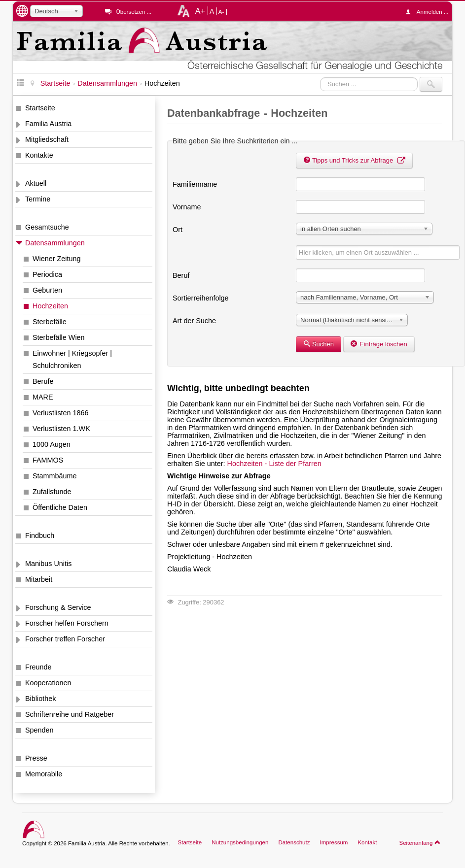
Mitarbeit (39, 579)
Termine (38, 199)
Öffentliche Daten (60, 507)
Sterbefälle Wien (59, 337)
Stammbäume (55, 476)
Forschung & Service (58, 607)
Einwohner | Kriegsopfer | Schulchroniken (72, 359)
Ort (178, 230)
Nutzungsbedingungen (240, 842)
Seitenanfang (420, 842)
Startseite (40, 108)
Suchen (319, 344)
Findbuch (40, 535)
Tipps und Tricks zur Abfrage (354, 160)
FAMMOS (48, 460)
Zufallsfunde (52, 492)
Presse (36, 758)
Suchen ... (320, 77)
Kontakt (367, 842)
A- (221, 12)
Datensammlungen (55, 243)
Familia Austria (48, 124)
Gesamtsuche (47, 227)
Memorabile (44, 774)
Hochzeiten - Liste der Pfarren (274, 464)
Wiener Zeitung (57, 259)
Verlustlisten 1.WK (61, 429)
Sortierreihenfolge (201, 298)
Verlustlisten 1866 (61, 413)
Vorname (187, 207)
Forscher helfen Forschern (67, 623)
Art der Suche (194, 321)
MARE (43, 397)
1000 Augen (52, 444)
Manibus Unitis (48, 564)
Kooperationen (48, 683)
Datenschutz (294, 842)
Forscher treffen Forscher (65, 639)
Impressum (334, 842)
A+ (200, 11)
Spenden (39, 730)
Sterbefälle (50, 322)
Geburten (47, 290)
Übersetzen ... (134, 12)
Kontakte (39, 155)
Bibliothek (40, 699)
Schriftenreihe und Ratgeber (70, 714)
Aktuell (36, 183)
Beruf (181, 275)
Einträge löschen (379, 344)
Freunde (38, 667)
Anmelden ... (429, 12)
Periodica (47, 274)
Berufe (43, 381)
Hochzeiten (50, 306)
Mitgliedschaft (47, 139)
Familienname (195, 184)
